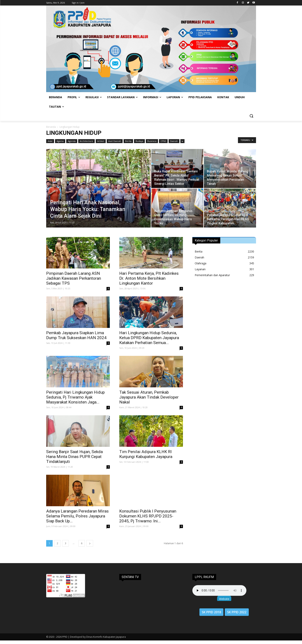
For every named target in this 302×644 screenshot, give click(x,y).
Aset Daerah (115, 141)
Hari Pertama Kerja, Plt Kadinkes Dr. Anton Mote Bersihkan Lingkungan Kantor (149, 278)
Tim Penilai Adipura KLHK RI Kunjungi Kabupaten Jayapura (146, 454)
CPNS (163, 141)
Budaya (139, 141)
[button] (251, 116)
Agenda (72, 141)
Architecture (86, 141)
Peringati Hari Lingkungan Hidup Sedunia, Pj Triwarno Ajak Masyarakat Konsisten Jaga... (75, 397)
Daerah (174, 141)
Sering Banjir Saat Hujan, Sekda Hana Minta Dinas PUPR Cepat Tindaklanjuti (74, 457)
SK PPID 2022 (237, 612)
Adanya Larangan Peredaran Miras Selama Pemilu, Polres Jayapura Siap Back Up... (77, 516)
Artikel (101, 141)
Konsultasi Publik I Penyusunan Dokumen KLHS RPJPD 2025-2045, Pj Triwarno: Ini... (148, 516)
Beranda (51, 127)
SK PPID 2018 (211, 612)
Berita (128, 141)
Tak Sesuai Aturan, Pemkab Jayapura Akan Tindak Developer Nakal (149, 397)
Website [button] (224, 599)
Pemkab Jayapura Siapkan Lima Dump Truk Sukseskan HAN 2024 (76, 335)
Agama (60, 141)
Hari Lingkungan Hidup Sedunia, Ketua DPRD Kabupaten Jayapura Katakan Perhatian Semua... (149, 338)
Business (152, 141)
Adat (50, 141)
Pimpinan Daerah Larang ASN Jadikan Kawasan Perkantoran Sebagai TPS (74, 278)
